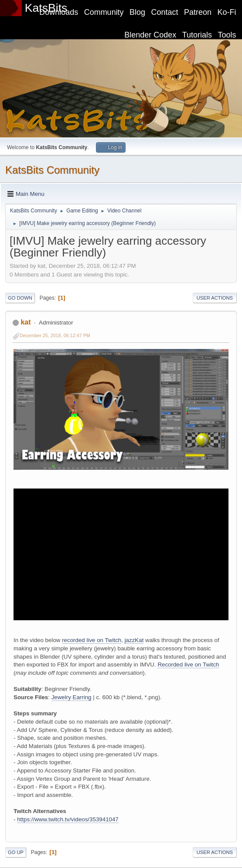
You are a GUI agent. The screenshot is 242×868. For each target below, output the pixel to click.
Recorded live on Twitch (188, 665)
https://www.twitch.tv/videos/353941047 (68, 819)
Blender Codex (150, 35)
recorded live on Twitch (92, 640)
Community (104, 12)
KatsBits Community (52, 170)
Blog (137, 12)
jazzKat (134, 640)
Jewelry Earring (72, 697)
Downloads (59, 12)
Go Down (20, 298)
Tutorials (197, 35)
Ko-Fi (227, 12)
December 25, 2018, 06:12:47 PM (55, 335)
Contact (165, 12)
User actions (215, 298)
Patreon (198, 12)
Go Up (16, 852)
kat (26, 322)
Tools (227, 35)
